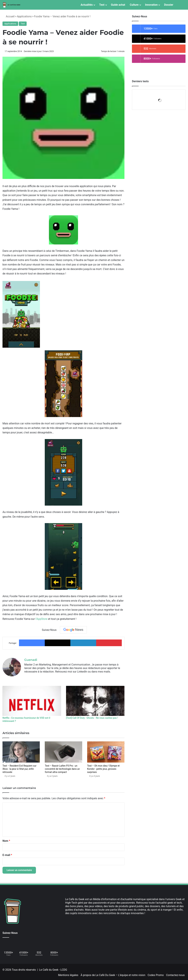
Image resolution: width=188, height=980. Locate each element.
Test (102, 5)
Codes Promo (156, 974)
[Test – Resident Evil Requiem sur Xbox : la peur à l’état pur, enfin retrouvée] (21, 751)
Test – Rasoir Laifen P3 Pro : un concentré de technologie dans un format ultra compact (62, 768)
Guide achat (118, 5)
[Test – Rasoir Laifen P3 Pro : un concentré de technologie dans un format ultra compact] (63, 751)
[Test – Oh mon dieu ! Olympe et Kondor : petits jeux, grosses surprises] (106, 751)
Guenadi (31, 660)
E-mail (7, 854)
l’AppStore (41, 619)
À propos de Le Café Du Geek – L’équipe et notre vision (113, 974)
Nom (6, 840)
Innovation (151, 5)
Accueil (8, 16)
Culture (134, 5)
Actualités (87, 5)
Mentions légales (68, 974)
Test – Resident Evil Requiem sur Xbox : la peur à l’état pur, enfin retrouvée (19, 768)
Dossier (169, 5)
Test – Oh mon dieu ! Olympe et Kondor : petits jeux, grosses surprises (103, 768)
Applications (24, 16)
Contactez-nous (175, 974)
